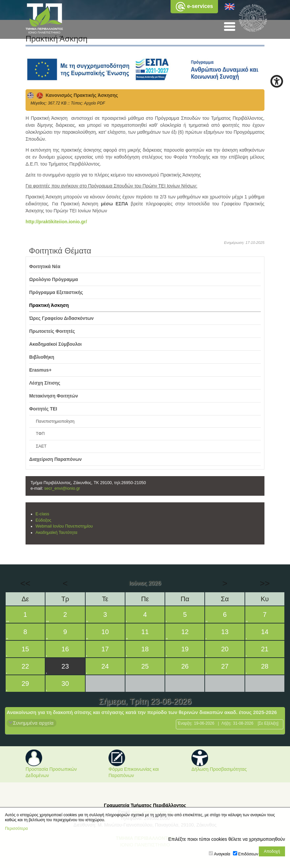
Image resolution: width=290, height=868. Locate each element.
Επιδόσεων (248, 854)
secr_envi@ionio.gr (62, 488)
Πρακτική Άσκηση (49, 305)
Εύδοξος (43, 520)
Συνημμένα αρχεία (33, 723)
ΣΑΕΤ (41, 446)
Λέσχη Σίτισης (45, 383)
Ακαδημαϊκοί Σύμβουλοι (55, 344)
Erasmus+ (40, 370)
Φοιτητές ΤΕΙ (43, 409)
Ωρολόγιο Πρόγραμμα (54, 279)
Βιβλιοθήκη (42, 357)
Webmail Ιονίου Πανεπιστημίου (64, 526)
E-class (42, 514)
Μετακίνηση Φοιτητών (54, 396)
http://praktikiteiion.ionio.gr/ (56, 222)
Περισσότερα (16, 829)
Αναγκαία (222, 854)
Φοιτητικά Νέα (45, 266)
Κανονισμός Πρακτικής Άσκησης (73, 95)
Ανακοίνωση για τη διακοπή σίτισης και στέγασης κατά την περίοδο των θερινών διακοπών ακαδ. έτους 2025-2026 (142, 712)
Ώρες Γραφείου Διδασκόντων (61, 318)
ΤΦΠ (40, 434)
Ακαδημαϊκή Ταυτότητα (56, 533)
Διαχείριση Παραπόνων (55, 459)
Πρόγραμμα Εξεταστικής (56, 292)
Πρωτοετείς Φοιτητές (52, 331)
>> (265, 583)
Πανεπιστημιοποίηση (55, 421)
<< (25, 583)
